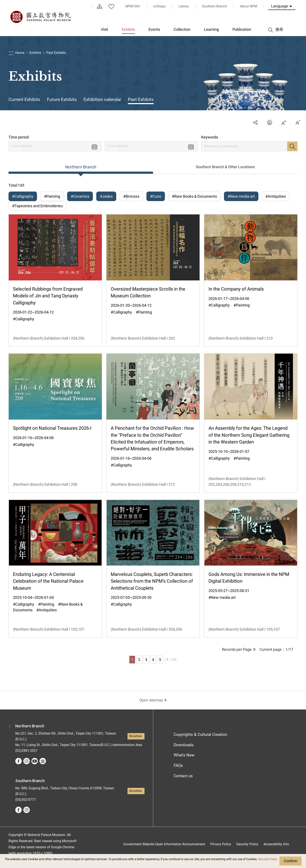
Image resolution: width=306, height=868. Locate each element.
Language (280, 6)
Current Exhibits (24, 99)
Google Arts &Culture (43, 767)
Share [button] (255, 122)
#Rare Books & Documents (194, 196)
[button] (270, 122)
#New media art (241, 196)
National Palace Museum (40, 17)
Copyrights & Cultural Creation (200, 741)
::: (92, 6)
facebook (18, 767)
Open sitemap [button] (151, 707)
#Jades (106, 196)
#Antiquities (276, 196)
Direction (136, 743)
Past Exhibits (56, 53)
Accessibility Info (276, 850)
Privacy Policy (221, 850)
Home (20, 53)
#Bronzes (131, 196)
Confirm (290, 861)
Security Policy (268, 859)
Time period (19, 137)
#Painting (52, 196)
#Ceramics (80, 196)
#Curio (156, 196)
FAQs (178, 772)
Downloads (184, 751)
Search (292, 146)
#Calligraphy (23, 196)
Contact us (183, 782)
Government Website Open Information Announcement (164, 850)
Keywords (210, 137)
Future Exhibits (62, 99)
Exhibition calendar (102, 99)
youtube (35, 767)
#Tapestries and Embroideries (37, 209)
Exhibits (35, 53)
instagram (27, 767)
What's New (184, 762)
